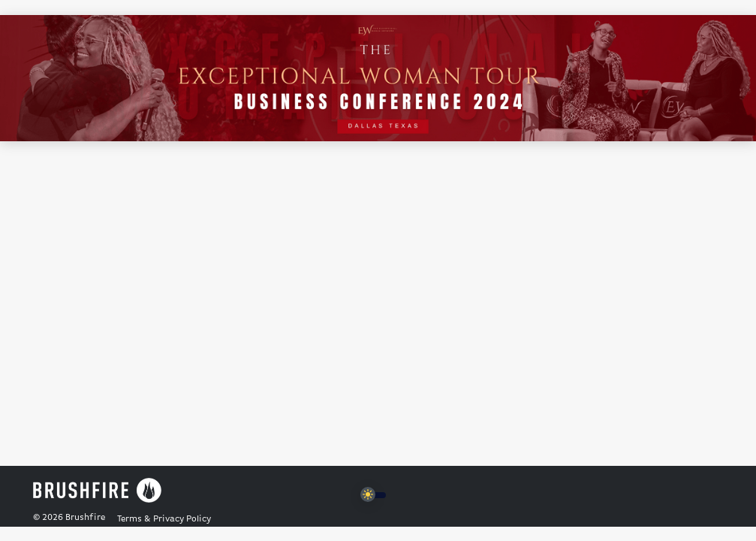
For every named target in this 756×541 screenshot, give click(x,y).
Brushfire (85, 518)
